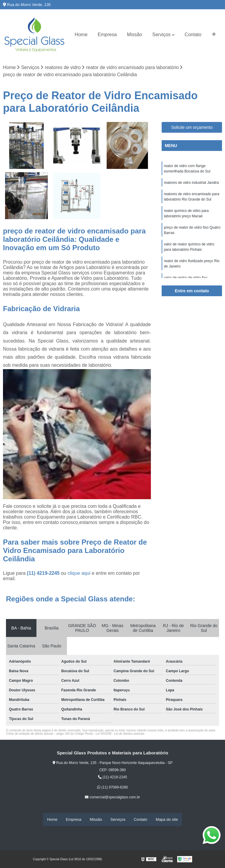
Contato (193, 35)
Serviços (162, 35)
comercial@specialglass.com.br (112, 797)
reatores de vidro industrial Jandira (191, 183)
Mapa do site (167, 819)
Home (81, 35)
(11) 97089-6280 (112, 788)
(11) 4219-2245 (44, 574)
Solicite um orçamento (192, 128)
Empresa (107, 35)
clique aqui (79, 574)
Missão (135, 35)
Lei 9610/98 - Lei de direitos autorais (120, 734)
